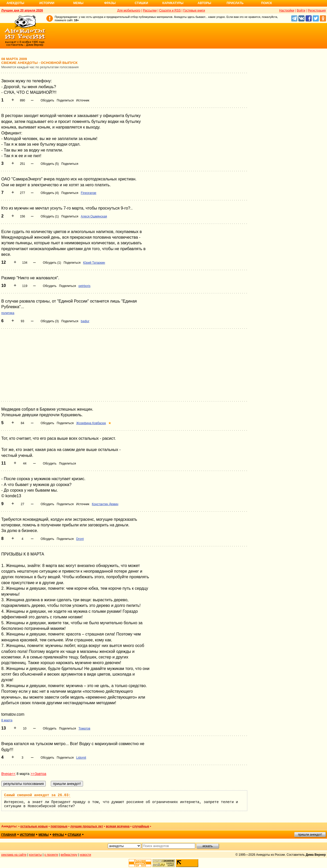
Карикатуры (173, 3)
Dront (80, 539)
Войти (301, 10)
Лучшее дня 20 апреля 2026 (22, 10)
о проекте (51, 855)
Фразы (110, 3)
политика (8, 313)
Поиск (267, 3)
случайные (141, 826)
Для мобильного (129, 10)
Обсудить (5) (50, 164)
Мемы (78, 3)
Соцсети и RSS (170, 10)
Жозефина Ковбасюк (91, 423)
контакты (36, 855)
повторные (59, 826)
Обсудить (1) (50, 216)
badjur (85, 321)
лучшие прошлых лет (87, 826)
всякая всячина (118, 826)
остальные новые (34, 826)
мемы (44, 835)
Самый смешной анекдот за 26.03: (37, 795)
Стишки (141, 3)
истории (27, 835)
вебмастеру (69, 855)
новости (85, 855)
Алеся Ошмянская (94, 216)
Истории (47, 3)
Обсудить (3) (50, 321)
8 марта (7, 720)
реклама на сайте (14, 855)
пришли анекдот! (310, 835)
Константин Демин (105, 504)
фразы (58, 835)
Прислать (235, 3)
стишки (74, 835)
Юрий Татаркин (94, 263)
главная (9, 835)
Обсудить (47, 100)
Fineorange (89, 193)
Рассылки (150, 10)
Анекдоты (15, 3)
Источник (83, 100)
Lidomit (81, 758)
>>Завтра (38, 774)
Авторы (205, 3)
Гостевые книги (194, 10)
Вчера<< (8, 774)
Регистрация (317, 10)
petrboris (84, 286)
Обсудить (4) (50, 193)
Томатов (84, 728)
